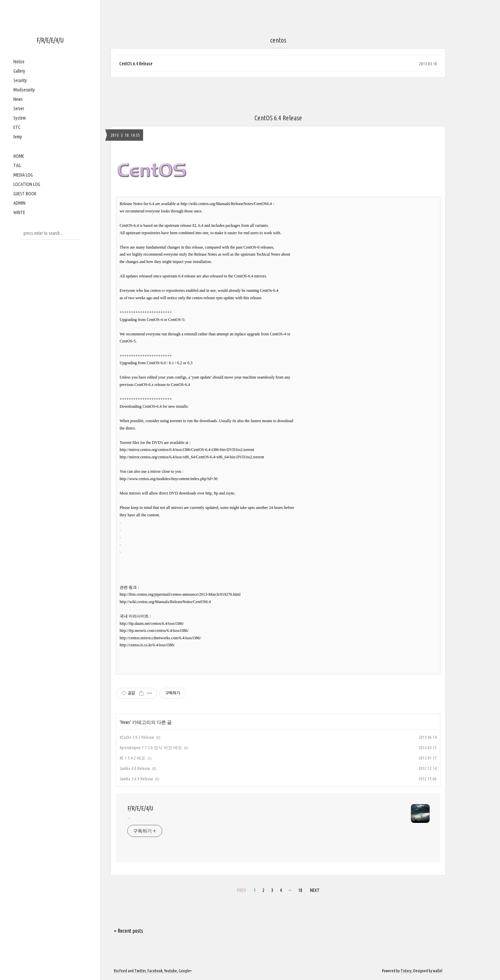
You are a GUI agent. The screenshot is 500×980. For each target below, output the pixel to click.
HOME (19, 156)
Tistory (406, 971)
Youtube (171, 971)
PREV (241, 890)
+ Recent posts (129, 931)
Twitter (140, 971)
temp (18, 137)
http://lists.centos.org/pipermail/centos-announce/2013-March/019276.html (180, 594)
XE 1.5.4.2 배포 (133, 758)
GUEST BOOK (25, 194)
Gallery (19, 71)
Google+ (185, 971)
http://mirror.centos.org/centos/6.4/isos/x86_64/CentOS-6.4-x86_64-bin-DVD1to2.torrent (192, 457)
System (20, 118)
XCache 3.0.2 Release (137, 737)
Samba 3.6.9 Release (136, 779)
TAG (17, 166)
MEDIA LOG (23, 175)
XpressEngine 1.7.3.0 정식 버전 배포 (151, 747)
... (129, 817)
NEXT (315, 890)
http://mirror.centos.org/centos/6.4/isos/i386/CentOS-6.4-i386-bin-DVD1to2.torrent (187, 450)
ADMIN (19, 203)
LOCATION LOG (27, 184)
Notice (19, 62)
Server (19, 109)
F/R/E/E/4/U (50, 40)
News (18, 99)
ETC (17, 127)
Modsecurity (24, 90)
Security (20, 80)
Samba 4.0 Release (135, 768)
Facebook (155, 971)
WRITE (19, 212)
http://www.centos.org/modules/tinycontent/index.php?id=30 (169, 479)
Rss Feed (120, 971)
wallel (438, 971)
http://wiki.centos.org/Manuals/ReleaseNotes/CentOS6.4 (226, 204)
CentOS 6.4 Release (136, 64)
